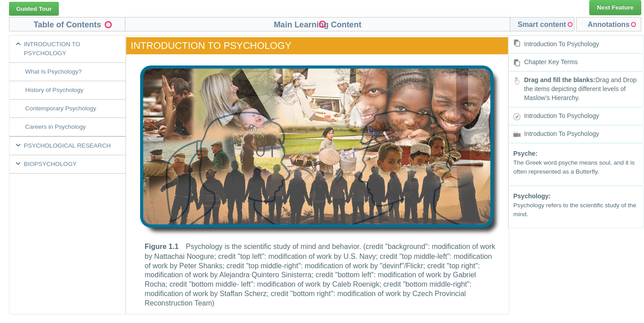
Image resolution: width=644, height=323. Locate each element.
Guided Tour (34, 9)
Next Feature (615, 7)
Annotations (609, 24)
